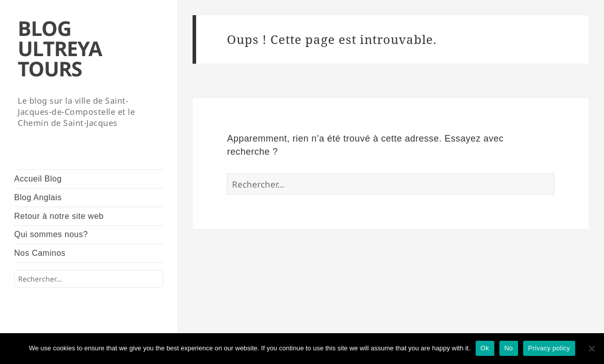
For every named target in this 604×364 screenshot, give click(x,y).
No (509, 348)
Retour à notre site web (59, 216)
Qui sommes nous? (51, 234)
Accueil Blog (38, 179)
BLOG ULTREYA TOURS (60, 48)
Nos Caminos (40, 253)
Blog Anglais (38, 197)
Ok (485, 348)
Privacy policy (549, 348)
